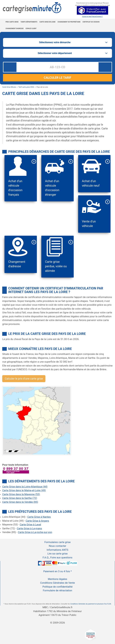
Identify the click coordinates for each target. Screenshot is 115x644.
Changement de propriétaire (69, 22)
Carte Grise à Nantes (39, 517)
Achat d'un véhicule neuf (91, 183)
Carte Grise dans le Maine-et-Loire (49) (24, 490)
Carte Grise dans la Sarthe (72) (20, 498)
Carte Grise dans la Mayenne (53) (21, 494)
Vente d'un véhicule (89, 224)
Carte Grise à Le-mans (29, 528)
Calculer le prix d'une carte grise (24, 379)
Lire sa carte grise (58, 554)
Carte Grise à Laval (30, 525)
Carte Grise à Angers (37, 521)
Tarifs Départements (29, 22)
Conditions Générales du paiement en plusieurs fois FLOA (91, 604)
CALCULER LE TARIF (57, 78)
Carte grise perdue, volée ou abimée (56, 266)
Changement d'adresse (15, 29)
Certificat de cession (91, 22)
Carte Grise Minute (9, 87)
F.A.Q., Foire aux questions (58, 557)
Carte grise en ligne (47, 22)
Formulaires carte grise (57, 542)
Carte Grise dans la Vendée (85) (20, 502)
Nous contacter (57, 546)
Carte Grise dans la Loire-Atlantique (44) (25, 487)
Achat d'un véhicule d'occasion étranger (52, 188)
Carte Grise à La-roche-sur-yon (35, 532)
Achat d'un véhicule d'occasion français (15, 188)
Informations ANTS (57, 550)
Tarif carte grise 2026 (26, 87)
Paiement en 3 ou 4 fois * (57, 571)
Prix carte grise (12, 22)
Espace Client (31, 29)
